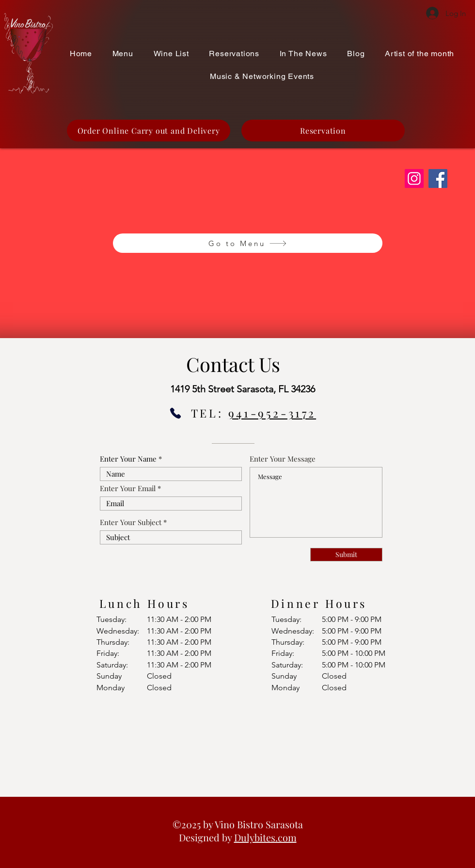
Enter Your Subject (131, 522)
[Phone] (175, 413)
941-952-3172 (272, 413)
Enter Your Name (128, 459)
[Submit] (346, 555)
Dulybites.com (265, 837)
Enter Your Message (283, 459)
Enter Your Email (128, 488)
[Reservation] (323, 131)
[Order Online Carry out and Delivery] (149, 131)
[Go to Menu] (248, 243)
